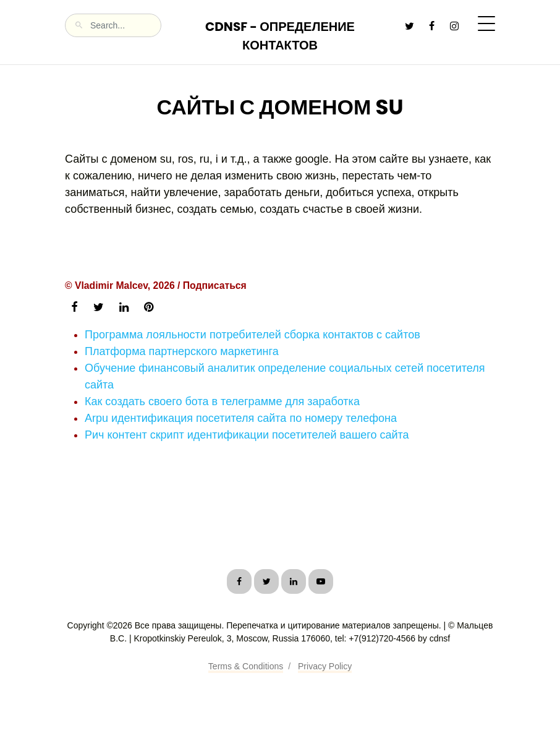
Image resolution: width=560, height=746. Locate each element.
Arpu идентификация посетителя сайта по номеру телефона (241, 418)
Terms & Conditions (246, 666)
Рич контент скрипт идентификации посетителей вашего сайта (247, 435)
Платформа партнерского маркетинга (182, 351)
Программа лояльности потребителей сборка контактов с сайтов (252, 335)
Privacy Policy (325, 666)
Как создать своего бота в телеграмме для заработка (222, 401)
